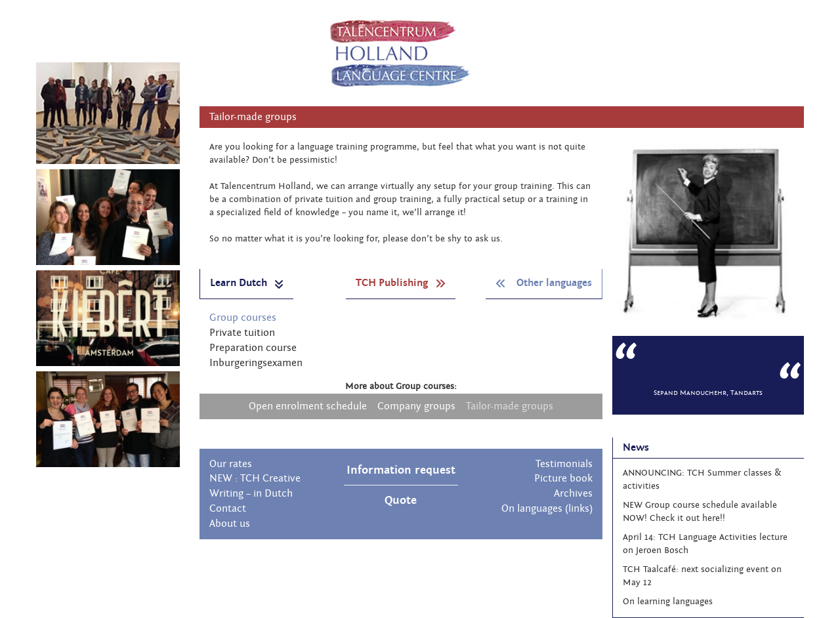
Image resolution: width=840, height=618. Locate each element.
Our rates (231, 464)
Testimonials (564, 464)
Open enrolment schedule (308, 406)
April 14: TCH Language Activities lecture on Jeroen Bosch (705, 544)
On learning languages (668, 602)
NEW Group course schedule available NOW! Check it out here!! (700, 512)
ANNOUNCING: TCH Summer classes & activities (702, 480)
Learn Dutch (247, 283)
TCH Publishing (401, 283)
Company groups (416, 406)
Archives (573, 493)
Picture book (563, 478)
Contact (228, 508)
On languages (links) (547, 508)
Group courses (243, 318)
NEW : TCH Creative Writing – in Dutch (255, 486)
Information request (401, 470)
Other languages (544, 283)
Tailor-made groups (510, 406)
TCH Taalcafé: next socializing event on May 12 (702, 576)
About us (230, 524)
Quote (401, 500)
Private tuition (242, 333)
